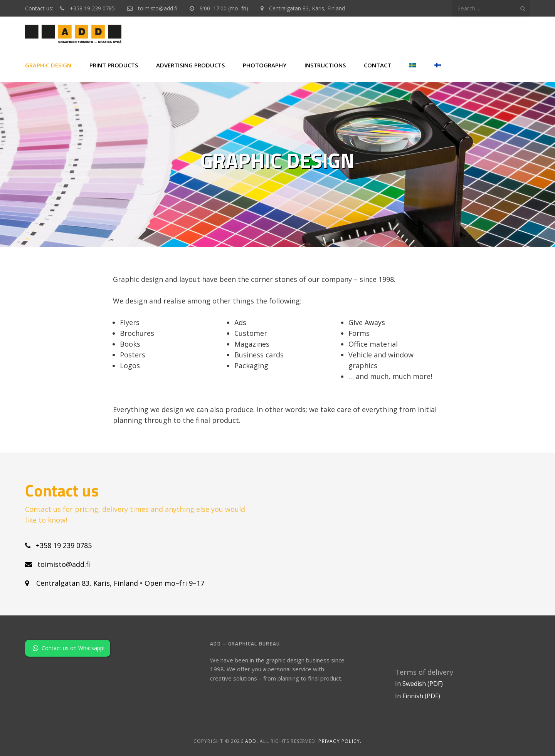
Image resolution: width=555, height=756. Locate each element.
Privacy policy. (340, 741)
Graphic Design (48, 65)
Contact (378, 65)
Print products (114, 65)
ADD (251, 741)
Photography (265, 65)
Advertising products (190, 65)
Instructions (325, 65)
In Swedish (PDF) (419, 684)
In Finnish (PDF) (418, 696)
